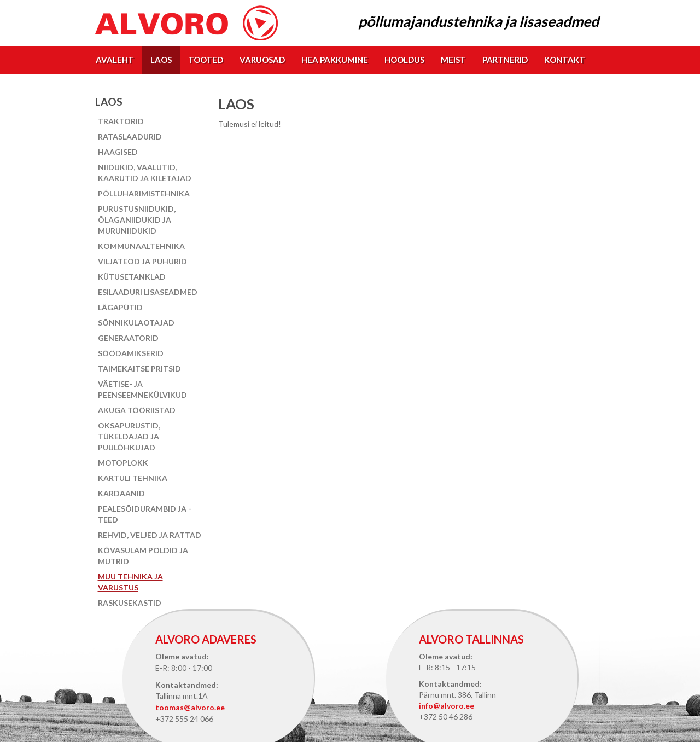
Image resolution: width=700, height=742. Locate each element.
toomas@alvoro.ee (190, 707)
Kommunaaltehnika (141, 246)
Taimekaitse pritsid (139, 369)
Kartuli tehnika (133, 478)
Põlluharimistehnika (144, 193)
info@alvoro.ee (447, 706)
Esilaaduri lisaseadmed (148, 292)
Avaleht (115, 60)
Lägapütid (120, 307)
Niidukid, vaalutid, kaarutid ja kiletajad (145, 173)
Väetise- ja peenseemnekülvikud (142, 389)
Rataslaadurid (130, 137)
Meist (453, 60)
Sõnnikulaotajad (136, 323)
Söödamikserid (131, 353)
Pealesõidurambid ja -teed (145, 514)
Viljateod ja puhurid (142, 261)
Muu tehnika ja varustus (130, 582)
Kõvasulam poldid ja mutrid (143, 556)
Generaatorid (128, 338)
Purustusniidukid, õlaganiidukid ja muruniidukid (137, 220)
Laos (161, 60)
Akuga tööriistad (137, 410)
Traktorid (121, 121)
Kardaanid (121, 493)
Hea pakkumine (335, 60)
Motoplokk (123, 463)
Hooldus (404, 60)
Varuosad (262, 60)
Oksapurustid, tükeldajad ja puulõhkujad (129, 436)
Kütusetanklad (132, 277)
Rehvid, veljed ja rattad (150, 535)
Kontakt (565, 60)
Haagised (118, 152)
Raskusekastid (130, 603)
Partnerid (505, 60)
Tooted (206, 60)
